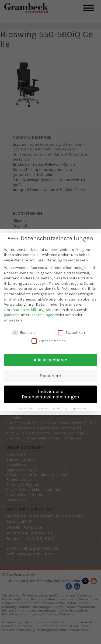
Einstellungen (42, 312)
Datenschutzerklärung (24, 307)
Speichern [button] (51, 373)
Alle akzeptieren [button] (51, 357)
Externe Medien (49, 338)
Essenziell (25, 330)
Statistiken (71, 330)
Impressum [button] (78, 406)
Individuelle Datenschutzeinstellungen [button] (50, 392)
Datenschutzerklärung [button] (52, 406)
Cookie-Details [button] (25, 406)
